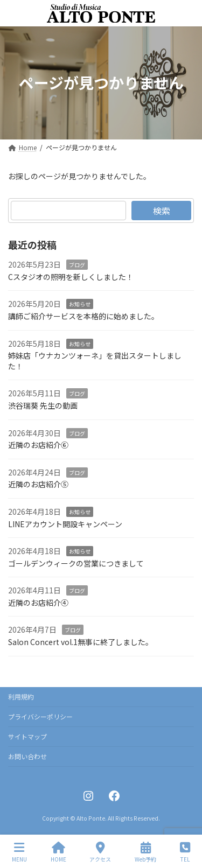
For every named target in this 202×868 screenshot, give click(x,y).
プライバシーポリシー (40, 716)
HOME (58, 852)
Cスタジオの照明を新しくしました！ (71, 277)
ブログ (77, 265)
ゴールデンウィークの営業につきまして (76, 563)
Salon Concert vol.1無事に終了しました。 (81, 642)
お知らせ (80, 304)
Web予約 (145, 852)
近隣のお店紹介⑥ (38, 445)
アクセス (100, 852)
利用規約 (21, 696)
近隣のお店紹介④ (38, 603)
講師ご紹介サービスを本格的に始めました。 (83, 316)
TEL (185, 852)
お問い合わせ (27, 756)
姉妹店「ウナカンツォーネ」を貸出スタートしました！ (95, 361)
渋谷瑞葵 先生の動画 (43, 405)
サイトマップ (27, 736)
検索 (162, 211)
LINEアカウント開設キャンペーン (65, 523)
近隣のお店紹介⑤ (38, 484)
